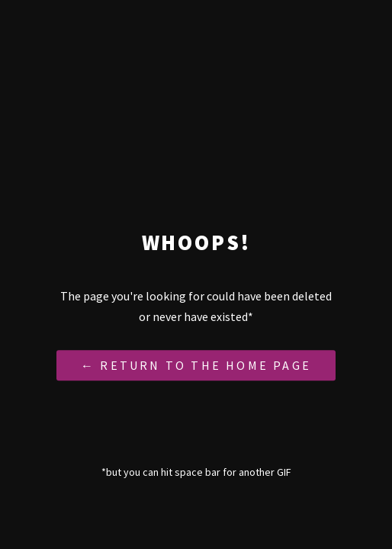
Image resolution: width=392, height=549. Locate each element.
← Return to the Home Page (196, 366)
